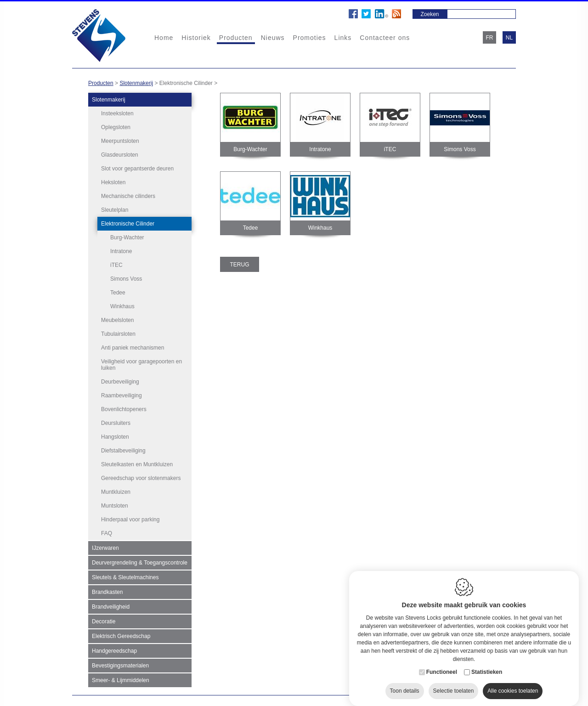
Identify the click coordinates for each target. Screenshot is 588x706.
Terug (240, 265)
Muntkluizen (116, 491)
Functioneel (442, 663)
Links (343, 38)
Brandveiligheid (111, 605)
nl (509, 38)
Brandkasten (107, 591)
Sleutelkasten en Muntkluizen (137, 463)
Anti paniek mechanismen (133, 346)
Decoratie (104, 620)
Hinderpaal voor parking (130, 518)
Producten (236, 38)
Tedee (118, 293)
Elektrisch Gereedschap (121, 635)
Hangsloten (115, 435)
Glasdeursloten (120, 155)
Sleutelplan (115, 210)
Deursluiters (116, 422)
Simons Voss (126, 279)
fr (490, 38)
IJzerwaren (105, 547)
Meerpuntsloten (120, 141)
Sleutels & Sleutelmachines (125, 576)
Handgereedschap (114, 650)
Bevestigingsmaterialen (120, 664)
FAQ (107, 532)
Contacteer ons (385, 38)
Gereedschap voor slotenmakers (141, 477)
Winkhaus (122, 306)
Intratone (121, 251)
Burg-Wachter (127, 237)
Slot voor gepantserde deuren (137, 169)
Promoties (310, 38)
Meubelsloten (117, 319)
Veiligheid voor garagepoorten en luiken (141, 363)
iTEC (116, 265)
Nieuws (273, 38)
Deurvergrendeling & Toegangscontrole (140, 561)
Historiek (196, 38)
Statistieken (487, 663)
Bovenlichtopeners (124, 408)
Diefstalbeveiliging (123, 449)
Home (164, 38)
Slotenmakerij (136, 83)
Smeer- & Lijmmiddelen (121, 679)
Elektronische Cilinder (128, 224)
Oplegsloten (116, 127)
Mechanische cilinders (128, 196)
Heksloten (113, 182)
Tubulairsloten (118, 333)
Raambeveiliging (122, 394)
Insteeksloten (117, 113)
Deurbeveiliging (120, 380)
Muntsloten (115, 504)
